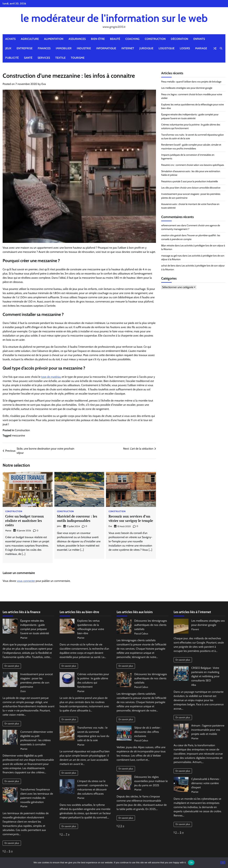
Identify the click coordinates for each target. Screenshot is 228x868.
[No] (223, 862)
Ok (191, 862)
